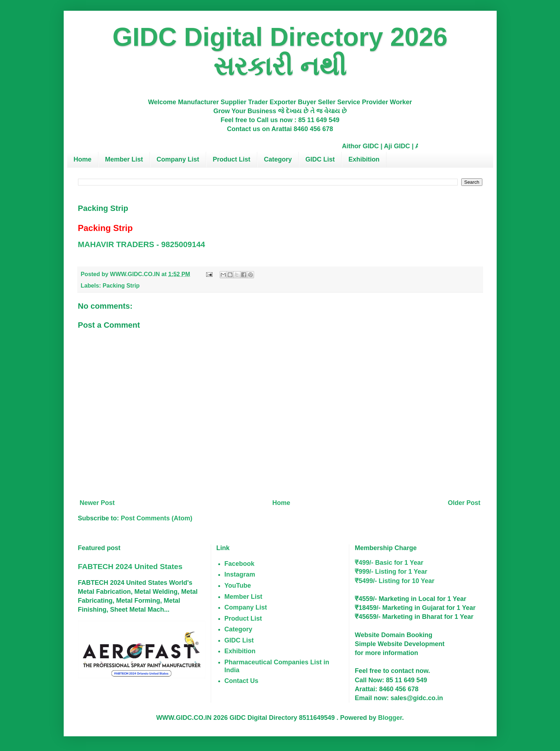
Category (278, 159)
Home (83, 159)
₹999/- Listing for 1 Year (391, 572)
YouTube (238, 586)
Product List (232, 159)
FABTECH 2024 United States (130, 566)
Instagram (240, 574)
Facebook (239, 564)
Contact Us (241, 681)
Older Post (464, 503)
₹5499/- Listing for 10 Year (395, 581)
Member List (124, 159)
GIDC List (320, 159)
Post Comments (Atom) (157, 518)
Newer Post (97, 503)
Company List (178, 159)
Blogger (390, 718)
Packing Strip (121, 285)
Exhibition (364, 159)
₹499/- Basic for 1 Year (389, 563)
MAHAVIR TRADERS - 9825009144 (142, 244)
